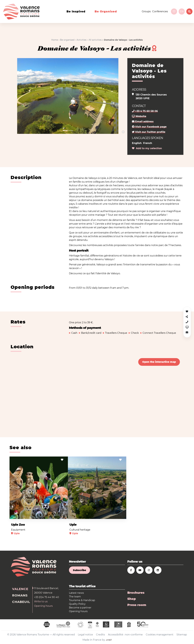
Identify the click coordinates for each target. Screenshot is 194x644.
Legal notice (85, 635)
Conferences (160, 11)
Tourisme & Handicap (82, 600)
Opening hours (43, 606)
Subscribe (79, 570)
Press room (137, 605)
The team (75, 597)
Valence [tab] (20, 589)
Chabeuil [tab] (21, 602)
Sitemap (182, 635)
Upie (73, 525)
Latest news (76, 593)
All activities (95, 40)
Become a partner (80, 608)
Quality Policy (77, 604)
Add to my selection (147, 148)
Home (55, 40)
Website (139, 116)
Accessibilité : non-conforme (125, 635)
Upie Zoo (18, 525)
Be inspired (76, 11)
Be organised (106, 11)
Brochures (136, 593)
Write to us (41, 601)
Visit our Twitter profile (149, 132)
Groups (146, 11)
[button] (16, 96)
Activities (81, 40)
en (182, 11)
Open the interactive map (159, 362)
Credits (100, 635)
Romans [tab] (20, 595)
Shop (132, 599)
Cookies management (160, 635)
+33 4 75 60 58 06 (145, 111)
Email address (143, 121)
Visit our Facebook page (149, 127)
